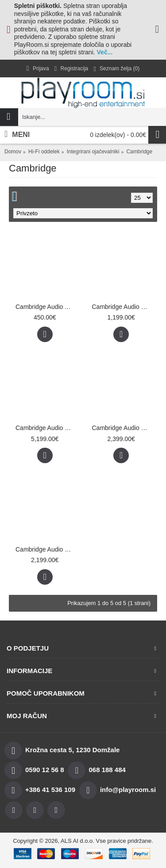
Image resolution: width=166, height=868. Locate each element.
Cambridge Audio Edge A (46, 428)
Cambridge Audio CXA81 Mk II (123, 307)
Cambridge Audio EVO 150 (123, 428)
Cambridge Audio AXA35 (46, 307)
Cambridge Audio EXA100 (46, 549)
